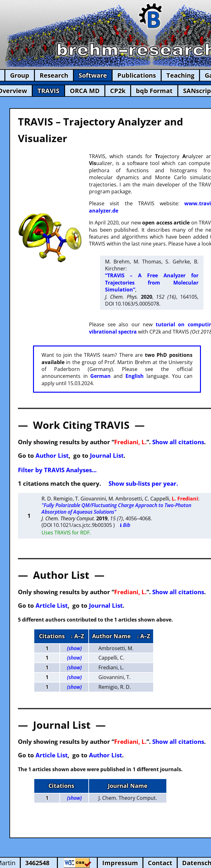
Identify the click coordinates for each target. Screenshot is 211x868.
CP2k (118, 91)
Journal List (107, 455)
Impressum (120, 863)
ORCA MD (85, 91)
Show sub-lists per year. (143, 483)
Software (93, 75)
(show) (74, 648)
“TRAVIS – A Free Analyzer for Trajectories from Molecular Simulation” (152, 282)
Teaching (180, 75)
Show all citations (178, 442)
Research (54, 75)
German (100, 376)
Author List (52, 455)
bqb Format (154, 91)
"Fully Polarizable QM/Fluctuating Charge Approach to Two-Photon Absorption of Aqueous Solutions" (116, 509)
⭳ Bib (125, 525)
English (135, 376)
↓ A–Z (77, 636)
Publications (137, 75)
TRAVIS (48, 91)
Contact (160, 863)
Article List (52, 605)
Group (20, 75)
